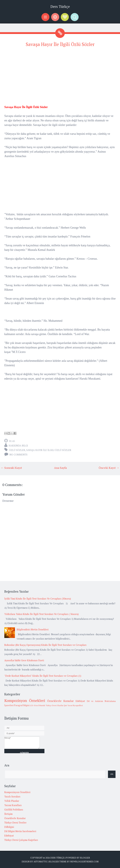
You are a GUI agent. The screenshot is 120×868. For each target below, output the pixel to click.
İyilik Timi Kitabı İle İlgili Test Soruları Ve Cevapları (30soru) (38, 599)
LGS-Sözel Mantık (37, 705)
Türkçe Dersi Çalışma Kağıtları (21, 840)
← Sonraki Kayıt (11, 468)
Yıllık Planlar (12, 801)
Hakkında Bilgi (18, 445)
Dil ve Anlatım (95, 701)
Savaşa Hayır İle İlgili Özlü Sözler (60, 44)
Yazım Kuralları (13, 805)
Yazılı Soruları (12, 796)
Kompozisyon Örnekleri (25, 700)
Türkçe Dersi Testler (15, 823)
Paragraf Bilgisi (21, 705)
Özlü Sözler (17, 450)
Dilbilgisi (9, 827)
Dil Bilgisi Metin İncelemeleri (20, 831)
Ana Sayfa (60, 468)
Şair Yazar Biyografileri (73, 705)
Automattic (41, 862)
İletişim (8, 814)
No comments (18, 454)
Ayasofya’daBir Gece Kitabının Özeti (24, 660)
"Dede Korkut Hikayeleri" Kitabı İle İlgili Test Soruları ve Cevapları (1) (43, 676)
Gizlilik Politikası (14, 809)
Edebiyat (80, 701)
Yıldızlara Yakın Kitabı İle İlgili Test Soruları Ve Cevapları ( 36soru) (41, 614)
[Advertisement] (60, 73)
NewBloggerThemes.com (84, 862)
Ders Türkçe (60, 7)
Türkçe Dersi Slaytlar (54, 705)
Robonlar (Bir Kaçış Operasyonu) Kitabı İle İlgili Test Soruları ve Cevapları (45, 645)
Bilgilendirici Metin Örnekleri (33, 629)
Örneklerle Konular (60, 701)
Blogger (85, 858)
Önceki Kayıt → (109, 468)
